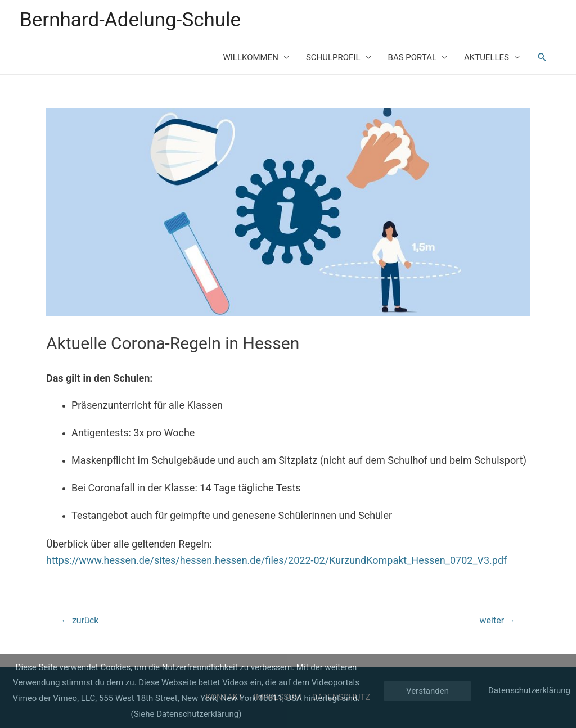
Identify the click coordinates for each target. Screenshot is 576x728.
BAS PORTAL (412, 57)
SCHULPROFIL (333, 57)
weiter (498, 620)
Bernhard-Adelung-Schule (130, 20)
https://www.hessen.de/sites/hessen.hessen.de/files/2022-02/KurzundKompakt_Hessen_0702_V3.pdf (276, 560)
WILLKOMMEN (250, 57)
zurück (80, 620)
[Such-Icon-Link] (542, 57)
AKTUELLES (487, 57)
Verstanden (427, 691)
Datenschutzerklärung (529, 690)
